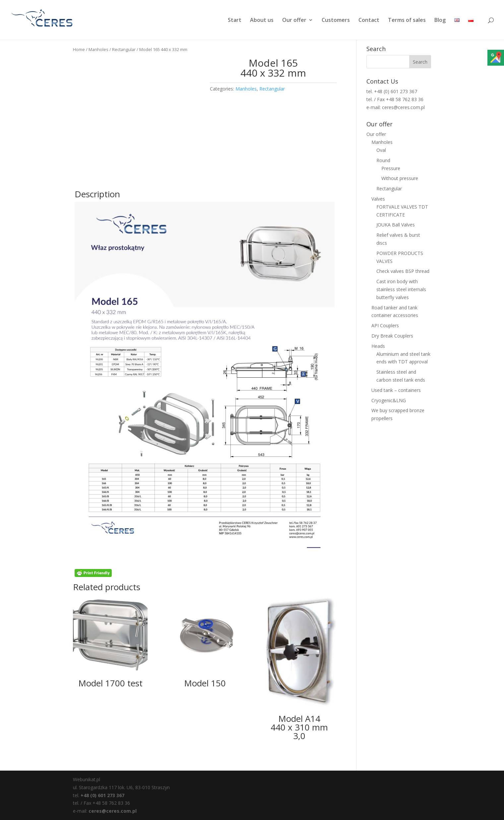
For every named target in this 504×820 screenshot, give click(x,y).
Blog (440, 21)
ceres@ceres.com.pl (113, 811)
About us (262, 21)
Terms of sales (407, 21)
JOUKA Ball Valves (396, 225)
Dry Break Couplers (392, 336)
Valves (378, 199)
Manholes (98, 49)
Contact (369, 21)
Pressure (391, 168)
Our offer (294, 21)
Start (235, 21)
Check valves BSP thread (403, 271)
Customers (336, 21)
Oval (381, 150)
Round (383, 160)
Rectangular (124, 49)
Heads (378, 346)
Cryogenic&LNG (389, 400)
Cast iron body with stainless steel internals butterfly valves (401, 289)
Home (79, 49)
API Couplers (385, 325)
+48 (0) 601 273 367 (102, 795)
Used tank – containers (396, 390)
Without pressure (400, 178)
